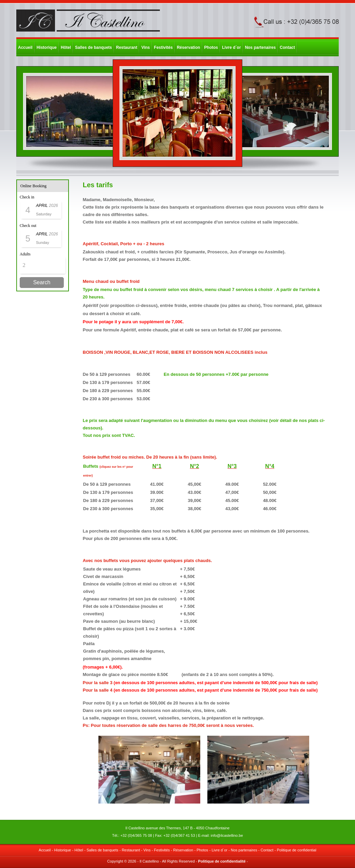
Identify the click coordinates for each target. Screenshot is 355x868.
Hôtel (66, 47)
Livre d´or (231, 47)
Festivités (163, 47)
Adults (25, 254)
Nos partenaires (260, 47)
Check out (28, 226)
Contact (287, 47)
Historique (47, 47)
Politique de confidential (297, 850)
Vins (145, 47)
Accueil (25, 47)
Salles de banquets (94, 47)
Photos (211, 47)
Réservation (189, 47)
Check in (27, 197)
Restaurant (127, 47)
